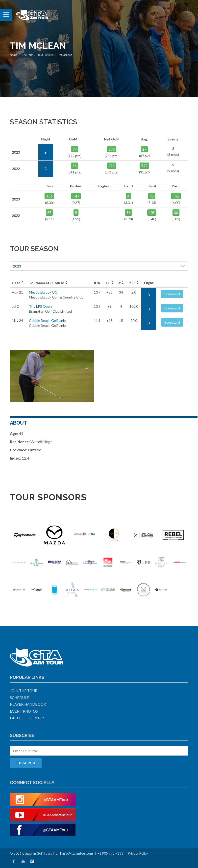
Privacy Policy (138, 853)
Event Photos (24, 711)
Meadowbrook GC (43, 292)
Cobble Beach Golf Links (48, 320)
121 (112, 166)
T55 (176, 196)
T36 (49, 196)
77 (74, 149)
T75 (144, 166)
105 (152, 213)
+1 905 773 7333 (110, 853)
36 (74, 166)
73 (152, 196)
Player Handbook (28, 704)
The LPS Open (40, 306)
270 (112, 149)
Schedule (19, 698)
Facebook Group (27, 718)
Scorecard (172, 294)
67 (49, 213)
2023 (99, 266)
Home (13, 55)
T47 (76, 196)
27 (144, 149)
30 (176, 213)
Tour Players (45, 55)
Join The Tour (24, 691)
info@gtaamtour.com (78, 853)
